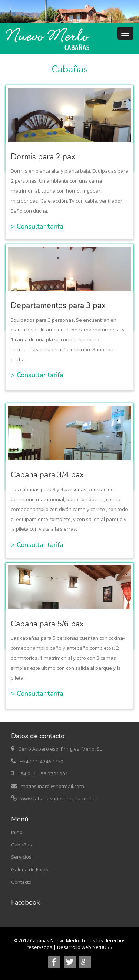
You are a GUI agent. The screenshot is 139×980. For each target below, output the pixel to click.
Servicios (21, 857)
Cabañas (21, 845)
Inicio (17, 832)
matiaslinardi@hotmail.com (52, 786)
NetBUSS (102, 947)
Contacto (21, 882)
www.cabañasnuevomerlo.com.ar (59, 798)
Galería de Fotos (30, 869)
